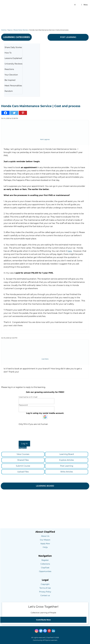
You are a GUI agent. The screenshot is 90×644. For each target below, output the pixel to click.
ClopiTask (45, 568)
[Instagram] (37, 631)
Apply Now (45, 544)
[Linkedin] (53, 631)
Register (23, 447)
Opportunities (45, 571)
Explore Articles (66, 460)
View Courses (23, 454)
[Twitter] (41, 631)
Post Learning (66, 466)
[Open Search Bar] (75, 5)
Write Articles (66, 472)
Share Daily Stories (21, 30)
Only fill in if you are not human (33, 424)
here (70, 251)
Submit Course (23, 466)
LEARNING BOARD (45, 486)
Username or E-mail (28, 397)
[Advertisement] (45, 15)
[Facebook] (45, 631)
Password (23, 405)
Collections (45, 564)
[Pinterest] (49, 631)
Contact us (45, 595)
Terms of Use (45, 588)
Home (4, 30)
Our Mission (45, 540)
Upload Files (23, 472)
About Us (45, 536)
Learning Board (66, 454)
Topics (10, 30)
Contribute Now (43, 620)
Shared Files (23, 460)
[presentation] (45, 433)
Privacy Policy (45, 592)
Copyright (45, 584)
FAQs (45, 547)
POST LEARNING (68, 37)
